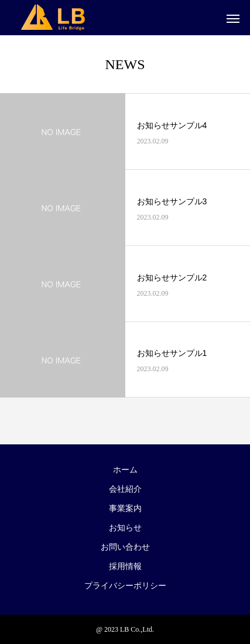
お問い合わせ (125, 547)
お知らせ (125, 528)
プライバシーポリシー (125, 586)
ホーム (125, 470)
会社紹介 (125, 489)
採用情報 (125, 566)
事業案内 (125, 508)
